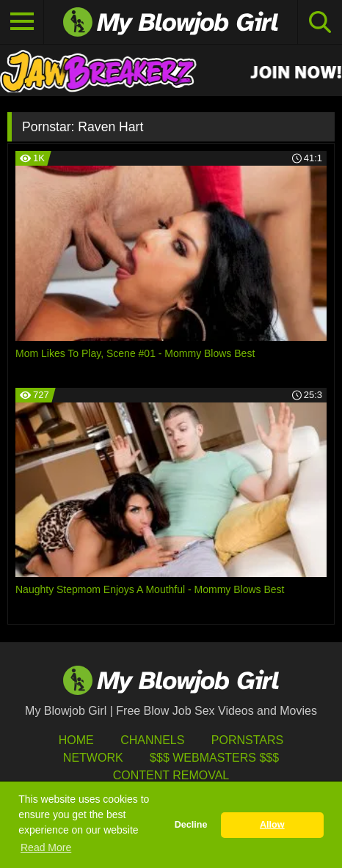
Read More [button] (46, 847)
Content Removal (171, 775)
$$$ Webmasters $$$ (214, 758)
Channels (152, 740)
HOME (76, 740)
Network (93, 758)
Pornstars (247, 740)
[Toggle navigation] (22, 22)
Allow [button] (272, 825)
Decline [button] (191, 825)
